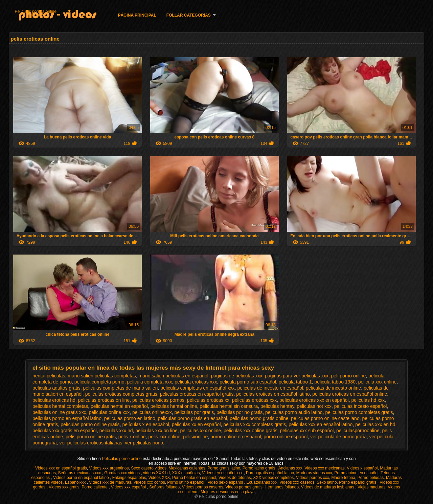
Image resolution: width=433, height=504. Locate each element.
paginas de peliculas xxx (237, 376)
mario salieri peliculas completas (102, 376)
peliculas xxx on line (156, 431)
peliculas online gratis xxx (59, 412)
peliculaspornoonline (358, 431)
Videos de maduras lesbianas (328, 487)
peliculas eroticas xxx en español (314, 400)
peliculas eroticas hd (54, 400)
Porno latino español (186, 482)
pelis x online (132, 437)
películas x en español (146, 424)
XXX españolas (186, 473)
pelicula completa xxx (149, 382)
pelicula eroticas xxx (196, 382)
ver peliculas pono (144, 443)
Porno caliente (95, 487)
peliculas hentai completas (60, 406)
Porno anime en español (357, 473)
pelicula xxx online (378, 382)
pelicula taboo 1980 (335, 382)
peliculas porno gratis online (259, 418)
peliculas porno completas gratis (359, 412)
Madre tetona (343, 478)
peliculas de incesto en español (270, 388)
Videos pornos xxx (313, 478)
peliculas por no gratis (240, 412)
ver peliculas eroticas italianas (91, 443)
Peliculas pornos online (35, 12)
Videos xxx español (129, 487)
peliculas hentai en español (119, 406)
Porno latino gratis (259, 468)
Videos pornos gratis (244, 487)
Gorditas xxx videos (122, 473)
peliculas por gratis (194, 412)
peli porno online (349, 376)
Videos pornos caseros (203, 487)
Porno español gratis (358, 482)
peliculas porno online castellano (325, 418)
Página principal (137, 15)
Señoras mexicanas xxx (80, 473)
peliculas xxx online (201, 431)
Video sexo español (226, 482)
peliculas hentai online (174, 406)
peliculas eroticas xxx (254, 400)
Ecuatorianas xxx (262, 482)
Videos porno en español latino (82, 478)
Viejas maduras (372, 487)
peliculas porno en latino (130, 418)
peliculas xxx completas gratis (255, 424)
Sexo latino (327, 482)
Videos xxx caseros (297, 482)
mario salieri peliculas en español (174, 376)
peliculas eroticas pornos (158, 400)
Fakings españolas (129, 478)
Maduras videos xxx (314, 473)
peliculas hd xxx (368, 400)
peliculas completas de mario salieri (120, 388)
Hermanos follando (282, 487)
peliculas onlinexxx (152, 412)
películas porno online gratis (90, 424)
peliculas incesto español (361, 406)
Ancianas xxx (290, 468)
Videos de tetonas (235, 478)
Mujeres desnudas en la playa (227, 492)
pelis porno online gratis (91, 437)
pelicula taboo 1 (295, 382)
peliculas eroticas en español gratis (197, 394)
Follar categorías (189, 15)
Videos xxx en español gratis (61, 468)
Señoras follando (164, 487)
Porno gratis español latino (270, 473)
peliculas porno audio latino (294, 412)
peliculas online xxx (109, 412)
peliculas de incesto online (333, 388)
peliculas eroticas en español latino (273, 394)
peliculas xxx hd (116, 431)
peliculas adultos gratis (56, 388)
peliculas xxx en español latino (321, 424)
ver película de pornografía (338, 437)
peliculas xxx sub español (307, 431)
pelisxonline (195, 437)
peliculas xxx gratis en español (65, 431)
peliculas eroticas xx (208, 400)
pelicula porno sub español (248, 382)
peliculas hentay (277, 406)
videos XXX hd (156, 473)
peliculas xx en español (196, 424)
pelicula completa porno (99, 382)
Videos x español (362, 468)
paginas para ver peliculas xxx (297, 376)
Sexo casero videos (149, 468)
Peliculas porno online (122, 459)
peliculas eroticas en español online (350, 394)
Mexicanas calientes (187, 468)
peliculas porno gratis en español (193, 418)
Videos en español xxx (223, 473)
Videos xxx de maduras (110, 482)
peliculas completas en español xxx (197, 388)
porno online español (286, 437)
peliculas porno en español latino (67, 418)
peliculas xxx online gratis (250, 431)
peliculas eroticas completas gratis (121, 394)
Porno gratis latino (224, 468)
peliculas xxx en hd (375, 424)
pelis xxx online (164, 437)
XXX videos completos (273, 478)
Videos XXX (159, 478)
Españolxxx (76, 482)
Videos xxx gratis (64, 487)
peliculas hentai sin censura (229, 406)
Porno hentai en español (194, 478)
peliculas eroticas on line (104, 400)
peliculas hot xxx (314, 406)
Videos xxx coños (149, 482)
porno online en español (236, 437)
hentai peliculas (49, 376)
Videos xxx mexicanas (325, 468)
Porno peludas (371, 478)
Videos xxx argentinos (109, 468)
